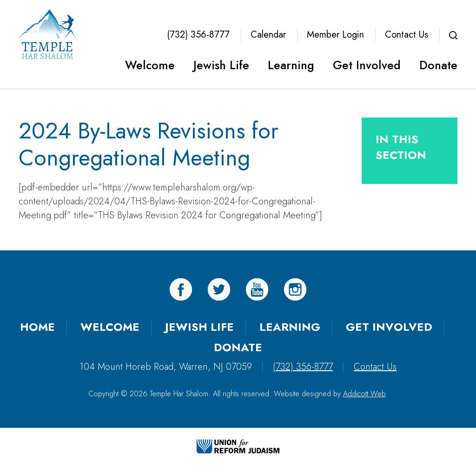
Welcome (150, 65)
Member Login (335, 35)
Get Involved (367, 65)
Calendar (268, 35)
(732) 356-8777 (198, 35)
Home (37, 327)
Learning (291, 65)
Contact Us (407, 35)
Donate (438, 65)
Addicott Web (364, 394)
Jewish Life (221, 65)
